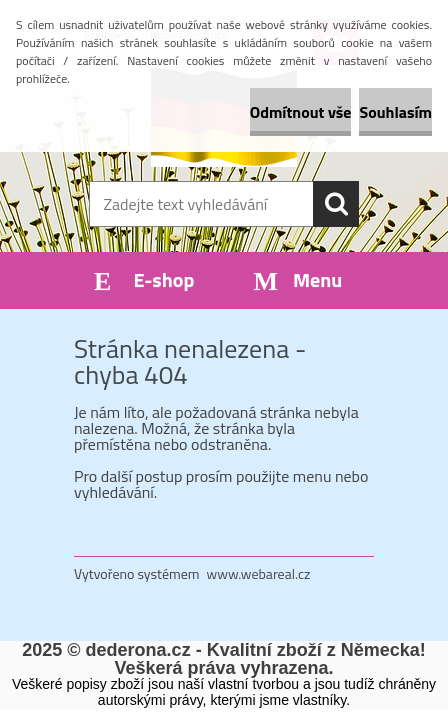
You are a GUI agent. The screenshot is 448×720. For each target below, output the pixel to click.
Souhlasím (395, 112)
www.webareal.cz (259, 573)
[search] (336, 204)
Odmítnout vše (301, 112)
